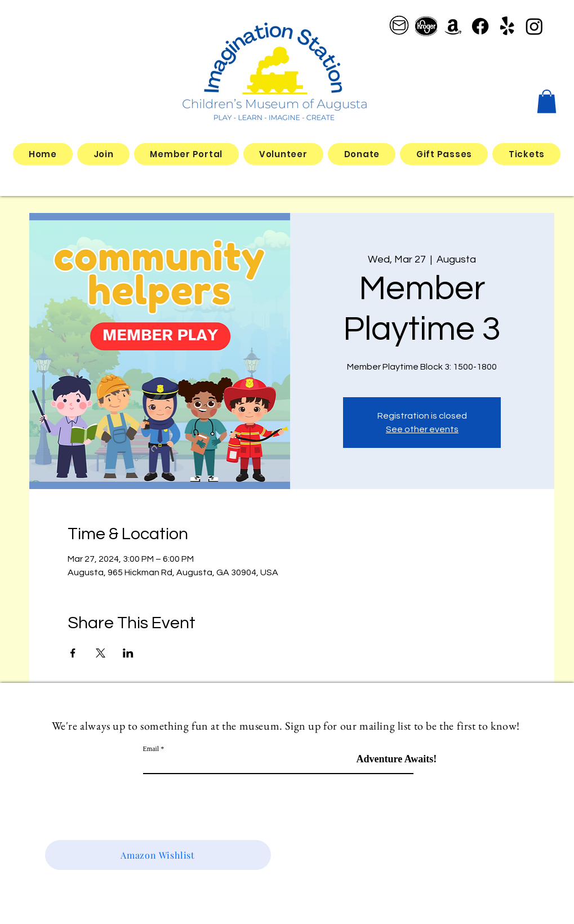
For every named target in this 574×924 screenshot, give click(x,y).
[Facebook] (480, 26)
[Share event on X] (101, 653)
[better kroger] (426, 26)
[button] (547, 101)
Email (151, 749)
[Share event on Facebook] (73, 653)
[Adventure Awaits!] (397, 759)
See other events (422, 429)
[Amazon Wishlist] (158, 855)
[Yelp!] (507, 26)
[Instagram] (534, 26)
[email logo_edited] (399, 26)
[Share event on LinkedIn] (128, 653)
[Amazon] (453, 26)
